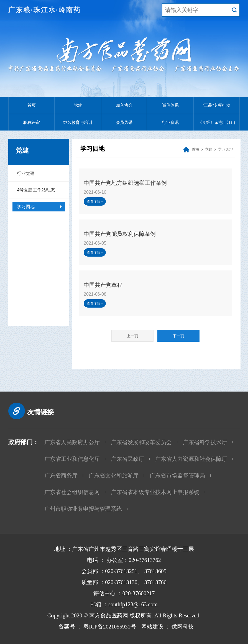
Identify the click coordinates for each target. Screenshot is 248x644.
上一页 (132, 336)
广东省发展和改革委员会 (141, 442)
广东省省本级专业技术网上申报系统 (155, 492)
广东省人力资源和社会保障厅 (191, 459)
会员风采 (124, 122)
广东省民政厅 (127, 459)
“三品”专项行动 (217, 105)
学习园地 (26, 207)
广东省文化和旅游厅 (114, 476)
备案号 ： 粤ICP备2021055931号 (95, 627)
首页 (32, 105)
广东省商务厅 (61, 476)
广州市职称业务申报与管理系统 (83, 509)
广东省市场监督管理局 (177, 476)
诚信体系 (170, 105)
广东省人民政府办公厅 (72, 442)
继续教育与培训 (78, 122)
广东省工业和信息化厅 (72, 459)
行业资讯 (170, 122)
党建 (78, 105)
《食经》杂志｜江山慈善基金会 (217, 125)
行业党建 (26, 173)
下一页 (178, 336)
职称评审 (32, 122)
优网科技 (183, 627)
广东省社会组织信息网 (72, 492)
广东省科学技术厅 (205, 442)
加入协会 (124, 105)
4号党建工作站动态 (36, 190)
